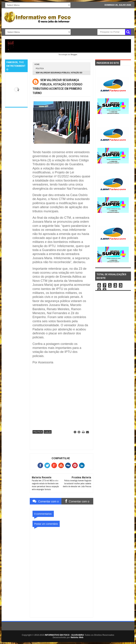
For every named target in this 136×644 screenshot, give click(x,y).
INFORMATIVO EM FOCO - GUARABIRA (64, 635)
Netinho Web (77, 637)
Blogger (74, 54)
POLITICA (40, 69)
